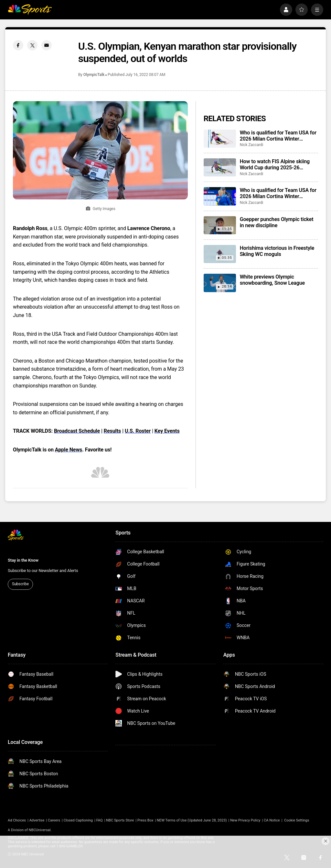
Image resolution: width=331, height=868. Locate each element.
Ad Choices (17, 820)
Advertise (37, 820)
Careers (54, 820)
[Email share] (47, 45)
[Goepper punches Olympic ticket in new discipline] (220, 225)
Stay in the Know (23, 560)
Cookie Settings (297, 820)
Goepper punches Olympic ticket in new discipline (277, 222)
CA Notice (272, 820)
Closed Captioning (78, 820)
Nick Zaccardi (252, 145)
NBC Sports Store (120, 820)
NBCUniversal (40, 830)
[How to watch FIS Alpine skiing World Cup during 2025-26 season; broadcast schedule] (220, 167)
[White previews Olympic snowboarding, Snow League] (220, 283)
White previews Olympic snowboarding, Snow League (272, 280)
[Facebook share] (18, 45)
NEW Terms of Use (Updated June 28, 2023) (192, 820)
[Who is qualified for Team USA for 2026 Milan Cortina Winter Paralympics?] (220, 196)
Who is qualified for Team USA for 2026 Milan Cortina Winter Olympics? (278, 136)
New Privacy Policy (245, 820)
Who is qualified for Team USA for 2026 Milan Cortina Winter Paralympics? (278, 193)
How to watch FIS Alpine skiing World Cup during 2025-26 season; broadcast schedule (275, 164)
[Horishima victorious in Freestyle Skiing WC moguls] (220, 254)
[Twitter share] (32, 45)
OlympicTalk (94, 75)
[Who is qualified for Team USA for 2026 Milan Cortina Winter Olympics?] (220, 139)
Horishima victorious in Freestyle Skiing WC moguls (277, 251)
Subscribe (20, 584)
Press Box (145, 820)
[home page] (30, 10)
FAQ (100, 820)
